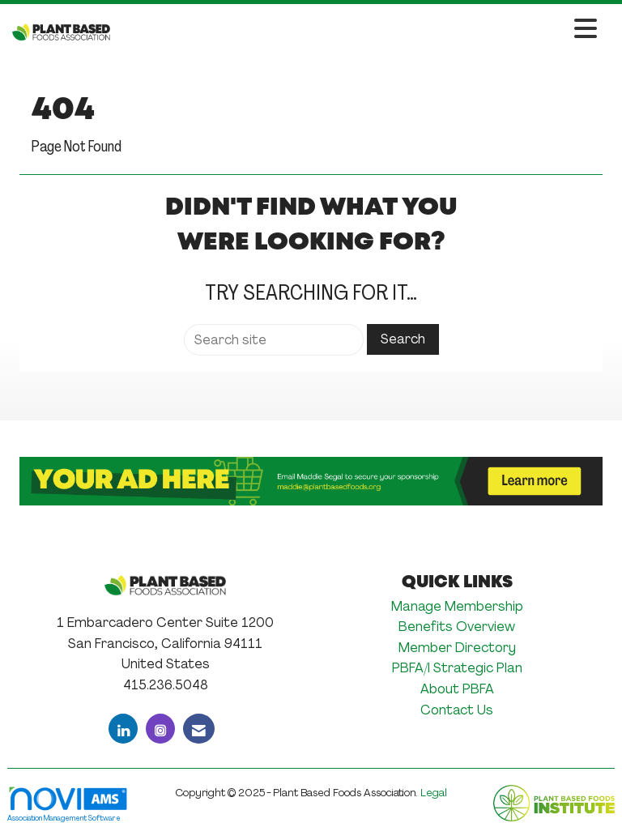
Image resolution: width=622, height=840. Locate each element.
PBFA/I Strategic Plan (457, 668)
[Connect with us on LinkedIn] (123, 729)
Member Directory (457, 648)
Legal (434, 793)
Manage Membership (457, 606)
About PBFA (457, 689)
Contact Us (457, 710)
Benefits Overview (457, 627)
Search (403, 339)
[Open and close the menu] (358, 30)
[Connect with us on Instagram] (160, 729)
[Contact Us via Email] (199, 729)
